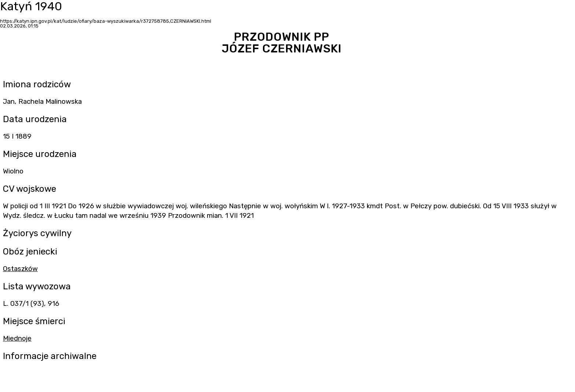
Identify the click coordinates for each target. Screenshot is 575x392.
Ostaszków (20, 269)
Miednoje (17, 338)
